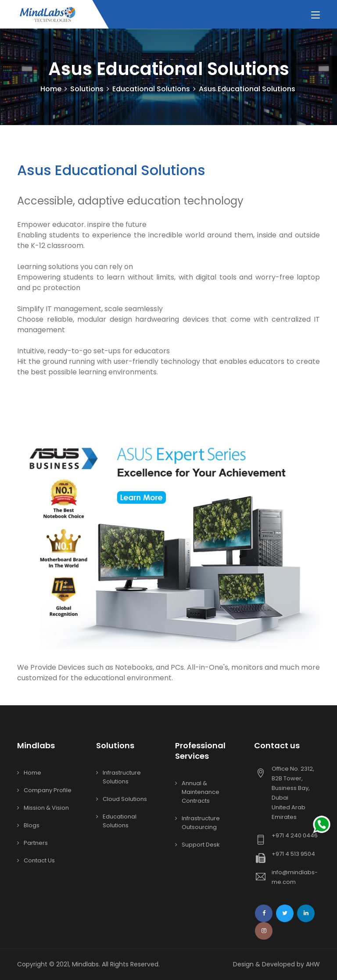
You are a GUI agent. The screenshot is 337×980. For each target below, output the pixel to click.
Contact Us (39, 860)
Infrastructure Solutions (122, 777)
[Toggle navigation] (315, 15)
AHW (313, 964)
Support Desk (201, 845)
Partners (36, 843)
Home (51, 89)
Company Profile (48, 790)
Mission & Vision (46, 808)
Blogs (32, 825)
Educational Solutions (120, 821)
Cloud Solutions (125, 799)
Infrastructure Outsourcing (201, 823)
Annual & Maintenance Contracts (201, 792)
